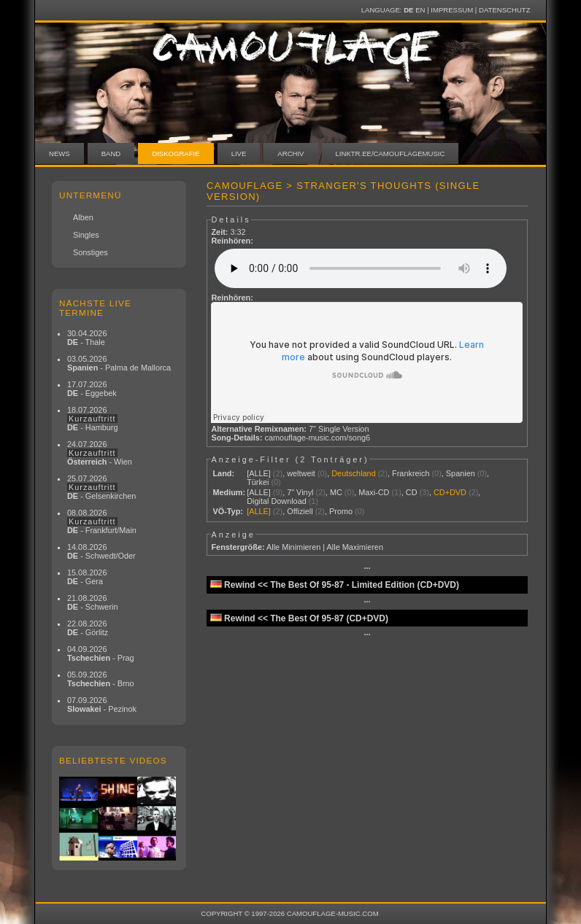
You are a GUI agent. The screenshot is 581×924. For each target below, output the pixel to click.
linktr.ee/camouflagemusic (390, 154)
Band (111, 154)
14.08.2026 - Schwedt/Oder (101, 551)
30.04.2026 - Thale (87, 338)
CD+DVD (450, 492)
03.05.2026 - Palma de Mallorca (119, 363)
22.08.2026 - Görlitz (88, 628)
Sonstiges (91, 252)
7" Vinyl (300, 492)
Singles (86, 235)
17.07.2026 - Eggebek (92, 389)
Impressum (452, 10)
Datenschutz (504, 10)
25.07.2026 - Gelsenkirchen (101, 487)
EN (420, 10)
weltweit (301, 473)
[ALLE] (259, 473)
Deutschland (353, 473)
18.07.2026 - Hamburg (93, 419)
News (59, 154)
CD (412, 492)
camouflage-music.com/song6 (318, 438)
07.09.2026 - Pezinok (102, 704)
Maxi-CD (374, 492)
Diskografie (176, 154)
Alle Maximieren (355, 547)
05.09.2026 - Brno (101, 679)
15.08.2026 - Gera (87, 577)
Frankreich (411, 473)
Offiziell (300, 511)
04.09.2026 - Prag (101, 653)
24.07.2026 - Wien (100, 453)
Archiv (290, 154)
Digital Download (277, 501)
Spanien (461, 473)
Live (239, 154)
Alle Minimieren (293, 547)
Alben (83, 217)
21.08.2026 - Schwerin (93, 602)
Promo (341, 511)
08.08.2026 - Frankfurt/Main (102, 521)
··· (367, 568)
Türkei (258, 482)
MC (336, 492)
